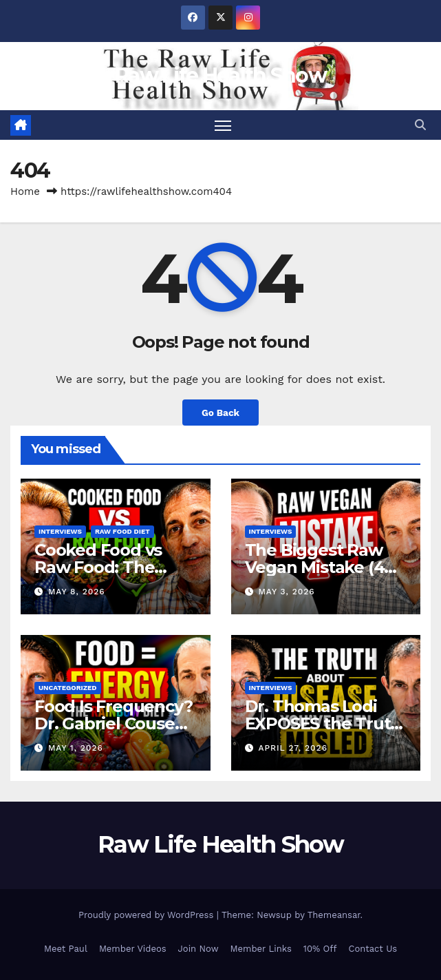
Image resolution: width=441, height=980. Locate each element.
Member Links (261, 949)
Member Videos (133, 949)
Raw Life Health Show (221, 75)
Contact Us (373, 949)
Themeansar (334, 915)
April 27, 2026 (293, 748)
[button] (420, 125)
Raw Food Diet (122, 531)
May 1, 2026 (76, 748)
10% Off (320, 949)
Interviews (60, 531)
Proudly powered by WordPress (148, 915)
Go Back (221, 413)
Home (25, 191)
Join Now (198, 949)
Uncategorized (68, 688)
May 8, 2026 (77, 592)
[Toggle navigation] (223, 125)
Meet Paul (66, 949)
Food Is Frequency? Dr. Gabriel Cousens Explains (114, 723)
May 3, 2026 (286, 592)
